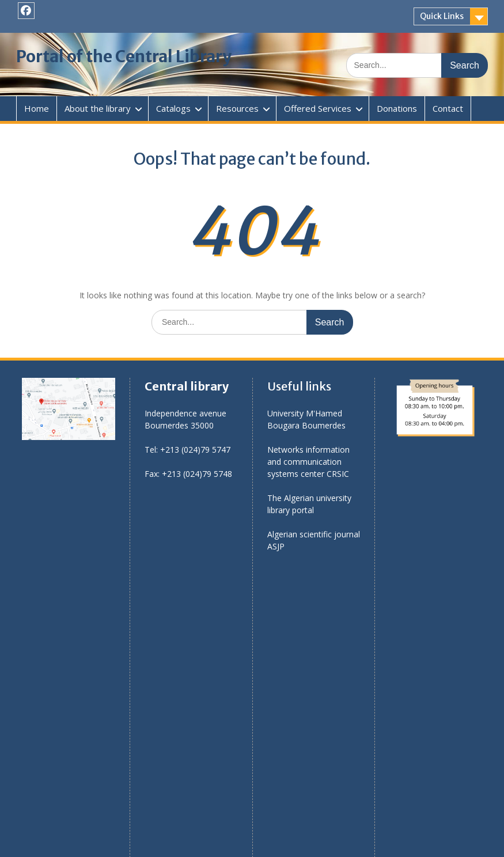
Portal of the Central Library (124, 56)
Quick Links (442, 16)
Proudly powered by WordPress (188, 842)
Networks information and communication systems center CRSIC (308, 462)
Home (37, 108)
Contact (448, 108)
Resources (237, 108)
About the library (98, 108)
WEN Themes (349, 842)
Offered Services (318, 108)
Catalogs (173, 108)
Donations (397, 108)
